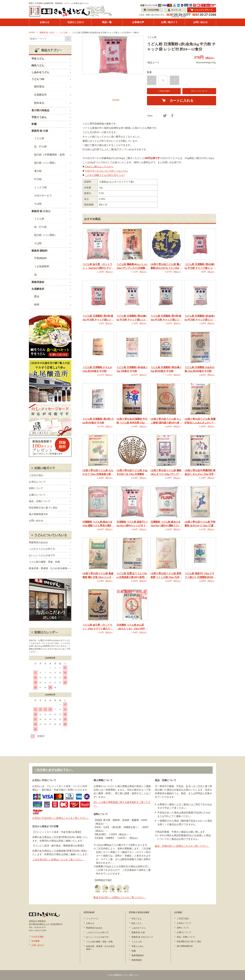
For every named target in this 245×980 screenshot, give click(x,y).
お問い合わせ (200, 22)
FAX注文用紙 (38, 937)
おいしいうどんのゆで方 (42, 555)
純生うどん (137, 923)
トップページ (92, 919)
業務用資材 (137, 960)
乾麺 (134, 951)
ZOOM (116, 100)
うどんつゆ (137, 942)
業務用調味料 (138, 955)
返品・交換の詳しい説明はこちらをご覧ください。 (182, 846)
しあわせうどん (139, 928)
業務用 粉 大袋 (138, 932)
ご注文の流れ (164, 91)
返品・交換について (40, 501)
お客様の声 (138, 22)
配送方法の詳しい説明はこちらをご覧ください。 (120, 897)
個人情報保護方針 (38, 514)
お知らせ (45, 22)
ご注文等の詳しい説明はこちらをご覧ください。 (59, 860)
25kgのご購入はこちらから (99, 167)
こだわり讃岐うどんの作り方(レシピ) (105, 175)
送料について (36, 488)
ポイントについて (199, 91)
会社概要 (36, 941)
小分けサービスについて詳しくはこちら (106, 171)
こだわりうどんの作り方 (42, 549)
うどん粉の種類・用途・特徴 (44, 562)
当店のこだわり (76, 22)
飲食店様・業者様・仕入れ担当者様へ (49, 568)
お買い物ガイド (169, 22)
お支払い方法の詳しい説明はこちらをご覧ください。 (61, 818)
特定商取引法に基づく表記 (43, 508)
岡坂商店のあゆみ (38, 542)
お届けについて (37, 495)
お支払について (37, 482)
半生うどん (137, 919)
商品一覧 (107, 22)
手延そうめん (138, 946)
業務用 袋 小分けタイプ (142, 937)
